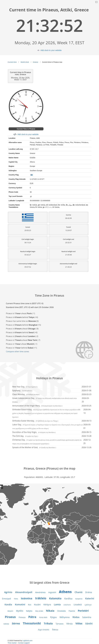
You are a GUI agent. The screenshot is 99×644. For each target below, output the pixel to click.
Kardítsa (68, 598)
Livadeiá (78, 605)
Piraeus (10, 617)
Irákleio (41, 598)
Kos (30, 605)
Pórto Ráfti (43, 617)
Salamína (87, 617)
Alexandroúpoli (24, 592)
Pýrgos (53, 617)
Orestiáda (61, 611)
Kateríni (90, 598)
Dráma (89, 592)
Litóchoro (67, 605)
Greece (36, 62)
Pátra (32, 617)
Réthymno (65, 617)
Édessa (55, 630)
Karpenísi (79, 599)
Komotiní (20, 604)
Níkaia (50, 611)
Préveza (22, 617)
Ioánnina (27, 598)
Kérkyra (47, 605)
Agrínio (8, 592)
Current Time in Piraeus (26, 129)
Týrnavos (60, 624)
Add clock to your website (51, 50)
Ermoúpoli (6, 599)
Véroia (69, 624)
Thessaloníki (32, 623)
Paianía (72, 611)
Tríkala (48, 623)
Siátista (6, 624)
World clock (25, 62)
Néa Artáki (39, 611)
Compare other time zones (17, 351)
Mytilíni (20, 611)
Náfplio (29, 611)
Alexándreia (40, 592)
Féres (16, 599)
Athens (65, 592)
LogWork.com (27, 641)
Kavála (8, 604)
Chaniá (78, 592)
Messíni (10, 611)
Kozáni (37, 605)
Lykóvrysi (88, 605)
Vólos (79, 623)
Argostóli (52, 592)
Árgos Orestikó (44, 630)
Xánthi (89, 624)
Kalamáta (55, 598)
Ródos (76, 617)
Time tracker (12, 643)
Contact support (24, 643)
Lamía (57, 604)
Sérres (16, 623)
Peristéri (83, 611)
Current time (12, 62)
